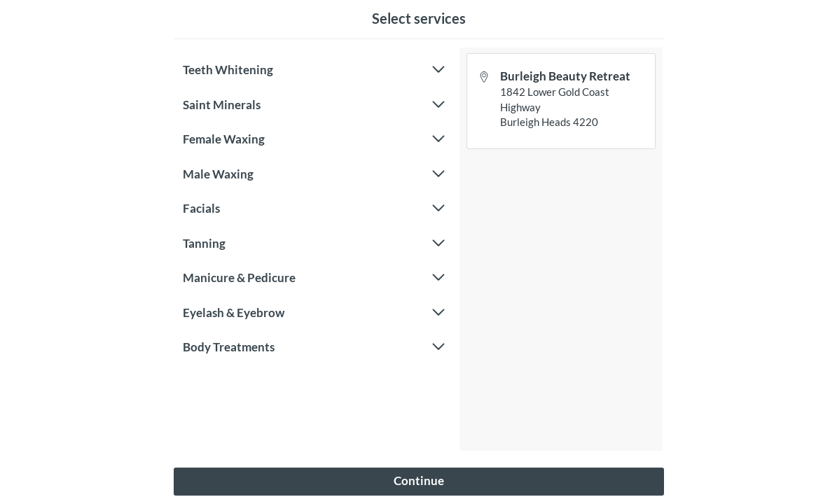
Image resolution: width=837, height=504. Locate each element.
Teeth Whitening (314, 70)
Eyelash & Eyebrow (314, 313)
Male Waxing (314, 174)
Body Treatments (314, 347)
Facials (314, 209)
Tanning (314, 244)
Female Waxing (314, 139)
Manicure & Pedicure (314, 278)
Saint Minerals (314, 105)
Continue (419, 481)
